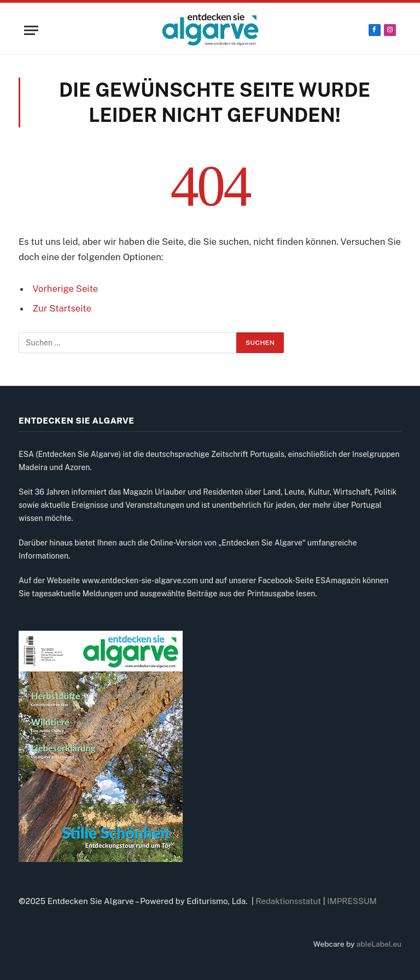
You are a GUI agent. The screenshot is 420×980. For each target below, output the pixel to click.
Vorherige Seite (65, 289)
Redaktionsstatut (289, 901)
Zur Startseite (62, 308)
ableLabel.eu (379, 944)
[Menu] (31, 30)
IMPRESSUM (352, 901)
